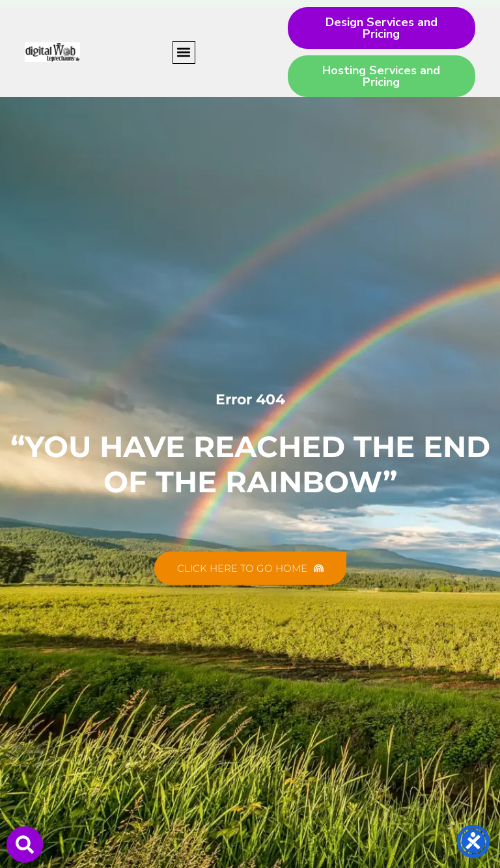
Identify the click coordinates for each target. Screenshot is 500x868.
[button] (184, 52)
